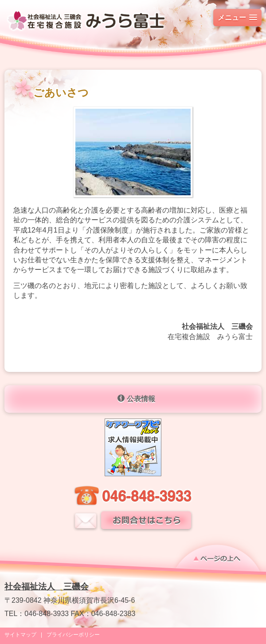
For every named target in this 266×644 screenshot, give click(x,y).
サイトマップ (20, 635)
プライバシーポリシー (73, 635)
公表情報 (136, 399)
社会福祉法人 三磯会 (47, 587)
